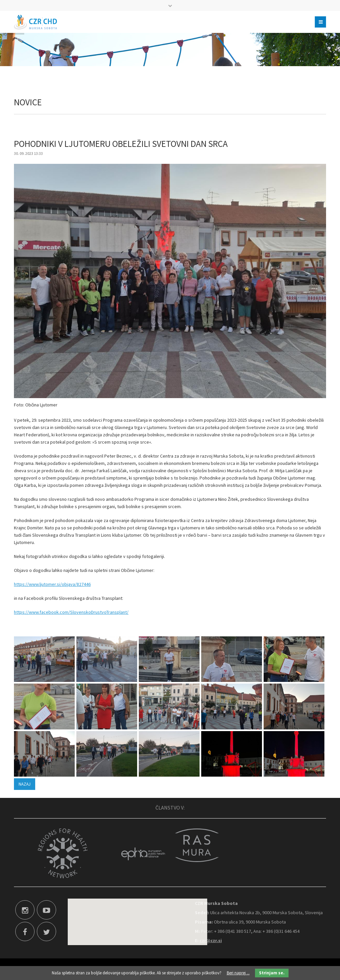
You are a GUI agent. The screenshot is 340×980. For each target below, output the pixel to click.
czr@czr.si (211, 940)
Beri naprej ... (238, 973)
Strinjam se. (272, 973)
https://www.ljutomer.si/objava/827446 (52, 584)
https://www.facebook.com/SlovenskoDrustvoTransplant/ (71, 612)
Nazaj (25, 784)
